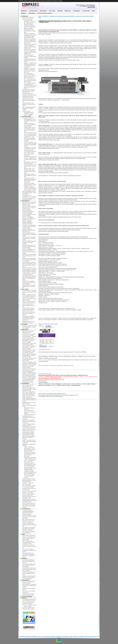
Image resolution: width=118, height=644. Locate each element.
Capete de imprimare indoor (28, 595)
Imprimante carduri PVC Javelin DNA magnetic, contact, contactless (29, 114)
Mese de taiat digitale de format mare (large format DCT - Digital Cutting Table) (29, 193)
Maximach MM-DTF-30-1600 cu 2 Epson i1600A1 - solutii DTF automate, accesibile (29, 341)
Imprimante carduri (26, 111)
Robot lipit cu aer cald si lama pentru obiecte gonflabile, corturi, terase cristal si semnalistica (29, 393)
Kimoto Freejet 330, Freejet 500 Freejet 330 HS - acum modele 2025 (29, 286)
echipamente (76, 11)
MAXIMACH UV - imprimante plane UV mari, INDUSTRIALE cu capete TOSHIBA (29, 282)
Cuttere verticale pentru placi (30, 415)
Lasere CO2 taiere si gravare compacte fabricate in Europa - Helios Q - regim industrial (29, 309)
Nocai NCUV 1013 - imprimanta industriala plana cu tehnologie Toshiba (29, 238)
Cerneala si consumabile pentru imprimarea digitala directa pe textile (29, 573)
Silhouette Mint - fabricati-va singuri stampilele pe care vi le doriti (30, 175)
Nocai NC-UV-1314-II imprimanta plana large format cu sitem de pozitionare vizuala (29, 204)
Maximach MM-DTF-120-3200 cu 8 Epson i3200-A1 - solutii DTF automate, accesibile (29, 355)
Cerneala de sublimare (27, 579)
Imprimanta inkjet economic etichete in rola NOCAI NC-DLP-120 (29, 100)
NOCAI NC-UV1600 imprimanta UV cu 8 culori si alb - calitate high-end (30, 22)
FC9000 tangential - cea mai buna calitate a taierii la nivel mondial (30, 121)
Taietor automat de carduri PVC (29, 503)
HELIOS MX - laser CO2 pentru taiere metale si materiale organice (29, 313)
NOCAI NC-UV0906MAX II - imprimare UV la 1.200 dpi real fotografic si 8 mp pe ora (29, 218)
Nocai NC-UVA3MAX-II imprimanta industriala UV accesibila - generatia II (28, 222)
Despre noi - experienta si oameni (29, 605)
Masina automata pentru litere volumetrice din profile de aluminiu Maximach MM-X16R (29, 389)
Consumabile (32, 13)
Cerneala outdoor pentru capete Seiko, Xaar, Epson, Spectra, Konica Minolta (29, 565)
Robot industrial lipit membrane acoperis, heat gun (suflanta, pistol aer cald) (29, 400)
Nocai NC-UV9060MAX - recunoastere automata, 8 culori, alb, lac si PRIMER (29, 214)
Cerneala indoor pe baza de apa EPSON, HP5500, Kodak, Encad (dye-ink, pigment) (29, 569)
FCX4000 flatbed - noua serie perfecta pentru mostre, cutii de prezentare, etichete (30, 149)
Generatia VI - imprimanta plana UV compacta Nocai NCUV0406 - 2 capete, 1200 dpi (29, 226)
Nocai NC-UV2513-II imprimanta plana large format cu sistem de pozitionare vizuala (29, 208)
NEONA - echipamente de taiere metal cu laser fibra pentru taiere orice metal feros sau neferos (29, 296)
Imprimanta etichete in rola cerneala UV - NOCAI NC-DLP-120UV (29, 104)
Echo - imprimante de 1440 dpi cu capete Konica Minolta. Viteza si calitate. (30, 80)
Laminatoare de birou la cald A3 (29, 499)
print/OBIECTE (43, 11)
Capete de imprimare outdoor (28, 594)
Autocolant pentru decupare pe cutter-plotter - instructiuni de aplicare (29, 556)
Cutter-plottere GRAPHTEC (28, 118)
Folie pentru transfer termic (28, 553)
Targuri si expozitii (28, 606)
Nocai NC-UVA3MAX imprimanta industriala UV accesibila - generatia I (29, 242)
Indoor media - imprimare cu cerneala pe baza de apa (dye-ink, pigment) (29, 550)
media (93, 11)
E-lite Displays (86, 11)
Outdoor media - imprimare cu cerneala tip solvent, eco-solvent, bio (29, 546)
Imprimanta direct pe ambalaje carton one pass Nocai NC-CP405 (30, 87)
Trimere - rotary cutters (29, 411)
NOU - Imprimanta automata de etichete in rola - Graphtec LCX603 (29, 108)
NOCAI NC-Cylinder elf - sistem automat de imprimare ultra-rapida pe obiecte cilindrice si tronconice (29, 269)
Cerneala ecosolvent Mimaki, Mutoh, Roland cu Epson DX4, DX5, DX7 (29, 561)
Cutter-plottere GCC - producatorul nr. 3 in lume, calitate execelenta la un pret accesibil (29, 197)
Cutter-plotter (33, 11)
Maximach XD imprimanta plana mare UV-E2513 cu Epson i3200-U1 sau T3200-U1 (29, 260)
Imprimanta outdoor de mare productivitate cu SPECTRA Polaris (30, 60)
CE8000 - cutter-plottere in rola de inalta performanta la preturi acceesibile (30, 125)
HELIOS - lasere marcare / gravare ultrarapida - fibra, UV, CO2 (29, 305)
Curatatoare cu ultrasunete (28, 483)
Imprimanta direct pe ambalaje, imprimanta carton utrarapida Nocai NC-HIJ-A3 (29, 91)
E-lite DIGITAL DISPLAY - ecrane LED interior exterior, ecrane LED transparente (29, 517)
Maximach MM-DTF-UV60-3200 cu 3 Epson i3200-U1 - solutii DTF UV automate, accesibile (29, 273)
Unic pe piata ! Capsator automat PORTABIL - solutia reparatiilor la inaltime (30, 468)
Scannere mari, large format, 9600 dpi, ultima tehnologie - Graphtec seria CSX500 (29, 327)
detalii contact (91, 7)
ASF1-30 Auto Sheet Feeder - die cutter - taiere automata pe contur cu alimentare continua (30, 134)
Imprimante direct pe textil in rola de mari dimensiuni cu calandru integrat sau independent (29, 370)
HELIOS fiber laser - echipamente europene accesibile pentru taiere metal (29, 292)
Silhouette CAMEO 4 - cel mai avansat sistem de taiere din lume (30, 166)
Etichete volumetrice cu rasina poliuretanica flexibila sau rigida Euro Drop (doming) (29, 480)
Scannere (60, 11)
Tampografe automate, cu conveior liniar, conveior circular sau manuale (29, 417)
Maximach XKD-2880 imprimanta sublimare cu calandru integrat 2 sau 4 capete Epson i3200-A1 (29, 378)
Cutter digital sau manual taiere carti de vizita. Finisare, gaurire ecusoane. (29, 506)
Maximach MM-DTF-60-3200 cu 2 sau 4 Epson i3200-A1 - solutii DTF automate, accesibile (29, 351)
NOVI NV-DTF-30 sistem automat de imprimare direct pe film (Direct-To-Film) (29, 359)
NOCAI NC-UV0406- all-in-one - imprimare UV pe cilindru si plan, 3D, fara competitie (29, 247)
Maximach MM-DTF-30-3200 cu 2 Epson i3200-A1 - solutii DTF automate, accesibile (29, 347)
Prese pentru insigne (27, 484)
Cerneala (23, 13)
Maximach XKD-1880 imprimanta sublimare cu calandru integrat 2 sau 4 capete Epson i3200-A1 (29, 374)
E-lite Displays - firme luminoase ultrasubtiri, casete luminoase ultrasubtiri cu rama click (29, 529)
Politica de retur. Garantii (45, 13)
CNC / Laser (52, 11)
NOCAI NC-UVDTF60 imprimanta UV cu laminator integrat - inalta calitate (29, 256)
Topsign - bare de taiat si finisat (29, 440)
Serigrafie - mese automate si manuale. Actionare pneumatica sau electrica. (29, 421)
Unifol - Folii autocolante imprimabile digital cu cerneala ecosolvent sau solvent (29, 542)
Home (40, 16)
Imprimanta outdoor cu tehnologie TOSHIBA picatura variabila (30, 56)
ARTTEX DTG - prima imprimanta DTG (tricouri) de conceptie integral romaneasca (29, 366)
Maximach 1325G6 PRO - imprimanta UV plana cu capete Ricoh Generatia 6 (29, 230)
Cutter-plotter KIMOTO (27, 199)
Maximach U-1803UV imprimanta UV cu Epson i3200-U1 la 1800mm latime (30, 26)
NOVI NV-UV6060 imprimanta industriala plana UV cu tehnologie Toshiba (29, 234)
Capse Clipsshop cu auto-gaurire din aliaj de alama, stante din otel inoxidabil (29, 586)
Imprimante (24, 11)
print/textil (68, 11)
